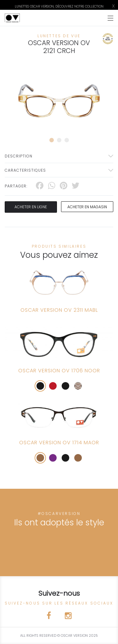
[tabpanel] (59, 101)
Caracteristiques (25, 170)
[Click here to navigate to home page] (12, 18)
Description (19, 156)
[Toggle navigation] (110, 18)
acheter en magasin (87, 207)
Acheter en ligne (31, 207)
